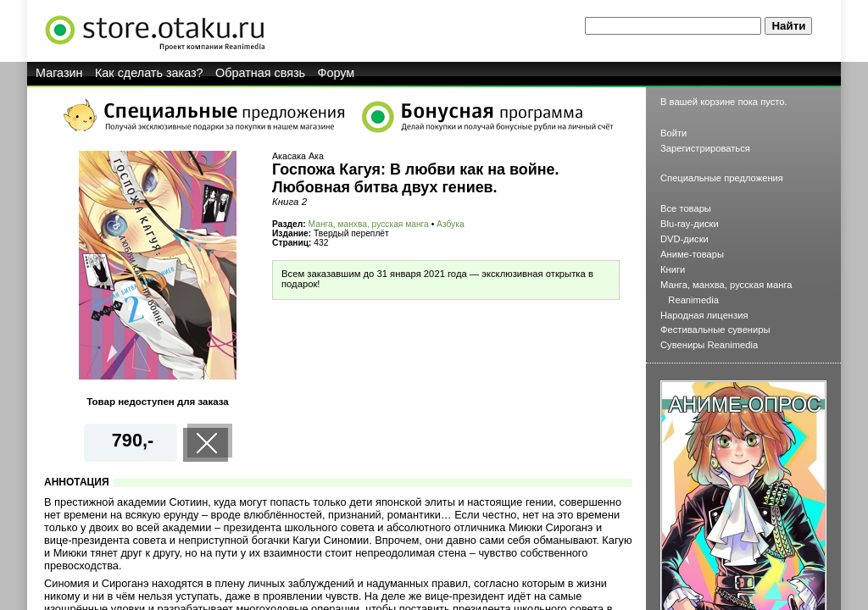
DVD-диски (684, 239)
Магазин (59, 73)
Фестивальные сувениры (715, 330)
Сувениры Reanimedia (709, 345)
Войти (673, 133)
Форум (337, 73)
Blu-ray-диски (690, 224)
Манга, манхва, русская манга (369, 224)
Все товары (686, 208)
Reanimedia (693, 300)
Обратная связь (260, 73)
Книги (673, 269)
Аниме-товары (692, 254)
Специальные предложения (722, 178)
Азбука (451, 224)
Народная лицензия (704, 315)
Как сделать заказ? (149, 73)
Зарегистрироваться (705, 148)
